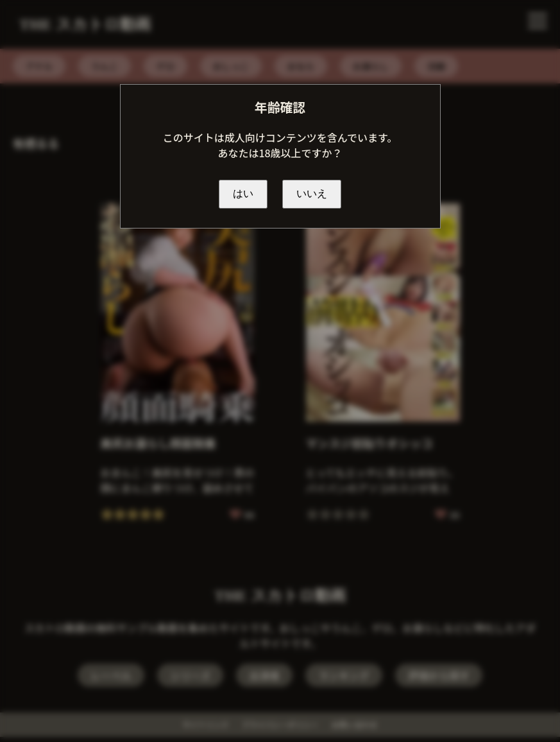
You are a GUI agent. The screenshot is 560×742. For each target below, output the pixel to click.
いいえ (312, 194)
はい (243, 194)
